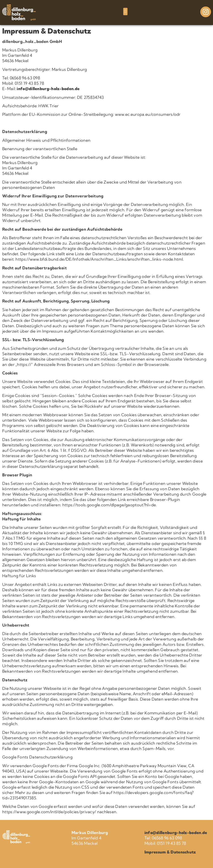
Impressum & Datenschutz (170, 852)
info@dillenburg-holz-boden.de (48, 89)
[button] (125, 12)
